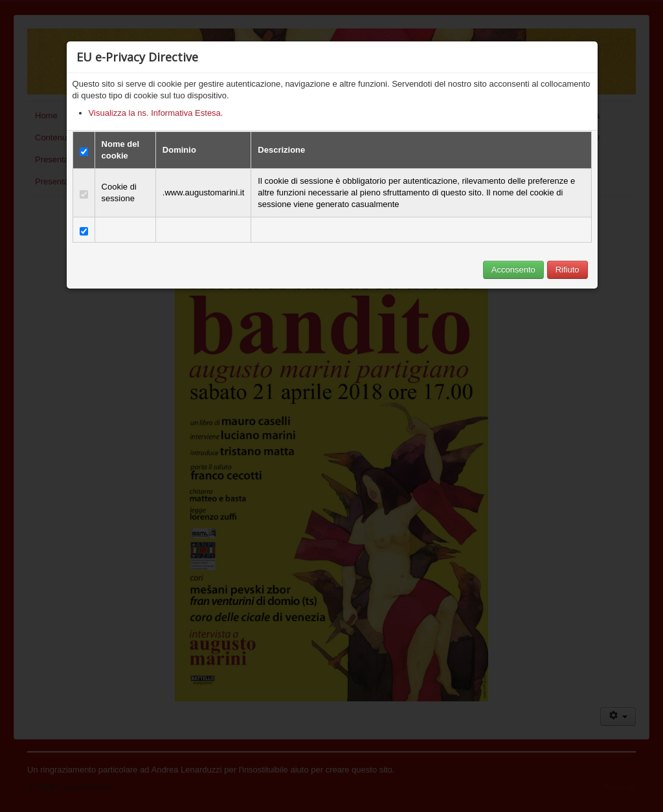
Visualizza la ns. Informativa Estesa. (156, 113)
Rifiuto (567, 269)
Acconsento (513, 269)
